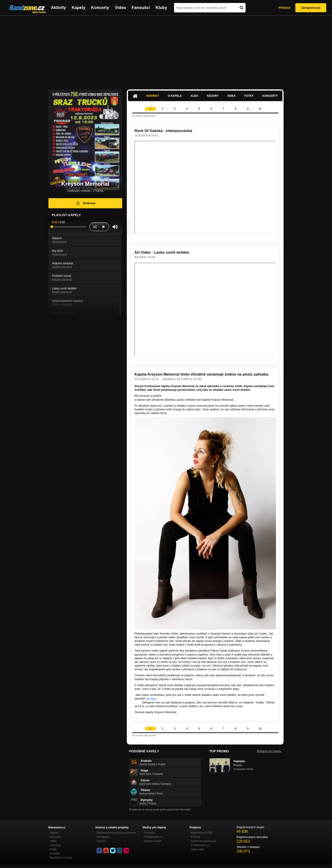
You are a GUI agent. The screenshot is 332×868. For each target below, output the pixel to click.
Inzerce (101, 841)
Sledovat (85, 203)
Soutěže (55, 853)
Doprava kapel (153, 841)
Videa (120, 8)
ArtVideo (151, 699)
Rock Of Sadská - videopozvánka (163, 131)
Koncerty (100, 8)
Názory (213, 96)
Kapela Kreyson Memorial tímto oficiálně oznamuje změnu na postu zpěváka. (202, 374)
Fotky (249, 96)
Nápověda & (201, 833)
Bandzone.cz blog (61, 858)
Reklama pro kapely (269, 751)
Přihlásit (284, 8)
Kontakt (195, 837)
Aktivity (58, 8)
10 (260, 109)
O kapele (175, 96)
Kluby (161, 8)
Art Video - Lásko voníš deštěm (162, 252)
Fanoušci (141, 8)
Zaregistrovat (311, 8)
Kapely (79, 8)
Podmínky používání (203, 841)
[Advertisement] (166, 50)
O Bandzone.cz (200, 845)
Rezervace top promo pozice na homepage (116, 835)
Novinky (153, 96)
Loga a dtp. (198, 849)
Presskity (149, 833)
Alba (194, 96)
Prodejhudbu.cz (153, 837)
